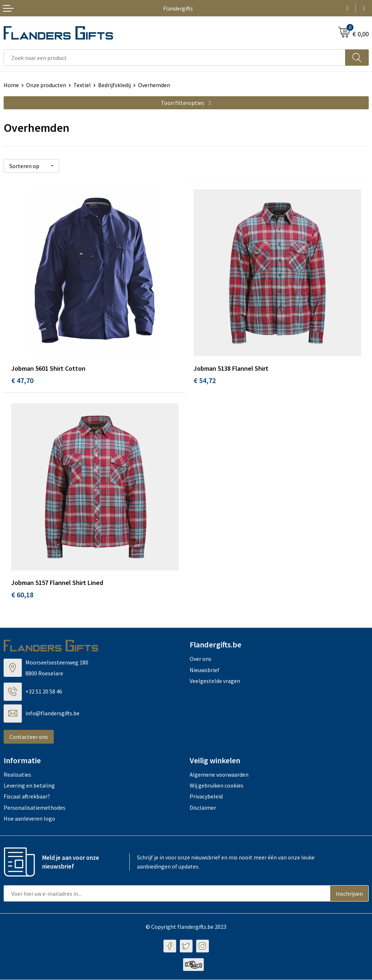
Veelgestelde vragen (215, 681)
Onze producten (46, 85)
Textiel (82, 85)
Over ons (201, 659)
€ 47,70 (22, 380)
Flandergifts (178, 8)
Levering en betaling (29, 786)
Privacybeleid (206, 797)
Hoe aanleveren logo (29, 819)
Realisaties (17, 774)
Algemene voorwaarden (219, 774)
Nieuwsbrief (205, 670)
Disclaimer (203, 808)
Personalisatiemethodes (35, 808)
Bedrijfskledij (114, 85)
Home (11, 85)
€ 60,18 (22, 595)
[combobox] (175, 58)
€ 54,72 (205, 380)
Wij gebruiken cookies (217, 786)
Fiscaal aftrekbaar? (27, 797)
